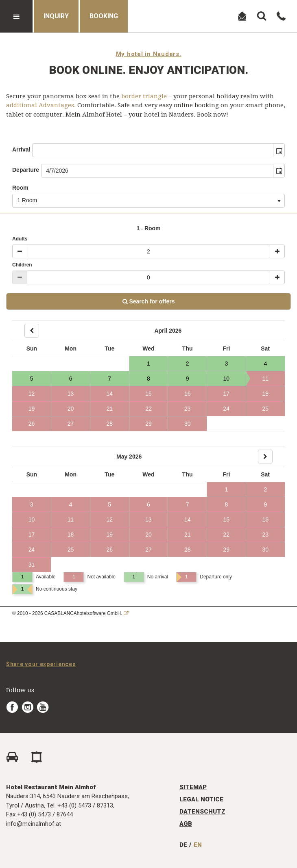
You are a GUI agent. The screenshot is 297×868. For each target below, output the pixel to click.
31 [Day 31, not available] (32, 565)
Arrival (21, 149)
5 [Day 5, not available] (109, 504)
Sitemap (193, 787)
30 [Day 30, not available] (188, 424)
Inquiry (56, 16)
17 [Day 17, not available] (227, 394)
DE (183, 845)
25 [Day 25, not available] (266, 409)
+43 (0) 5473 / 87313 (85, 805)
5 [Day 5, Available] (32, 379)
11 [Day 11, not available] (257, 379)
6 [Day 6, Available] (71, 379)
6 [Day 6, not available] (148, 504)
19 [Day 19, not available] (32, 409)
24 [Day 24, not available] (227, 409)
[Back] (32, 331)
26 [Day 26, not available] (32, 424)
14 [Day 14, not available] (109, 394)
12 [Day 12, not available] (32, 394)
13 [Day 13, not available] (71, 394)
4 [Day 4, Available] (265, 364)
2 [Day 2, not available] (265, 489)
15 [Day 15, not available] (148, 394)
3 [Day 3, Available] (226, 364)
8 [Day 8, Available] (148, 379)
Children (22, 265)
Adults (20, 239)
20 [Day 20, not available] (71, 409)
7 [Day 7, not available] (188, 504)
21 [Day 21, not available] (109, 409)
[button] (279, 150)
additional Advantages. (41, 105)
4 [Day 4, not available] (71, 504)
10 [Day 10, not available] (32, 520)
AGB (186, 824)
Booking (104, 16)
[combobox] (153, 150)
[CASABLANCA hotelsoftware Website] (126, 613)
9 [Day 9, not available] (265, 504)
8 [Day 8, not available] (226, 504)
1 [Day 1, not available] (226, 489)
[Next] (265, 457)
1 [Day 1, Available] (148, 364)
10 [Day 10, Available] (227, 379)
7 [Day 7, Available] (109, 379)
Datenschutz (202, 812)
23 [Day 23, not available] (188, 409)
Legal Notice (201, 799)
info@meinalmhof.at (34, 824)
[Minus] (20, 251)
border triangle (144, 96)
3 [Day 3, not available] (32, 504)
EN (198, 845)
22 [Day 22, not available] (148, 409)
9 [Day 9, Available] (188, 379)
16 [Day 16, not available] (188, 394)
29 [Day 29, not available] (148, 424)
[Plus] (277, 251)
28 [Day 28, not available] (109, 424)
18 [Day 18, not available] (266, 394)
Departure (26, 170)
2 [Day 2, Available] (188, 364)
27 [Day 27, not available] (71, 424)
